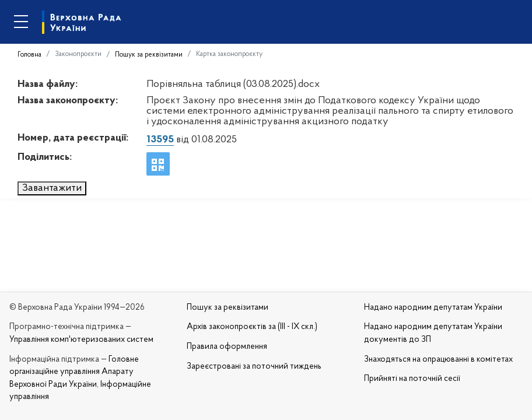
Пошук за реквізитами (149, 55)
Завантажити (52, 188)
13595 (160, 140)
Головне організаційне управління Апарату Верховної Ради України (74, 372)
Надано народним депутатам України (433, 308)
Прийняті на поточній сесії (412, 379)
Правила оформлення (227, 347)
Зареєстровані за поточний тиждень (254, 367)
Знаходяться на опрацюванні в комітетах (438, 360)
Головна (29, 55)
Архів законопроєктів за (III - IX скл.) (252, 327)
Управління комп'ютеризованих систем (81, 340)
